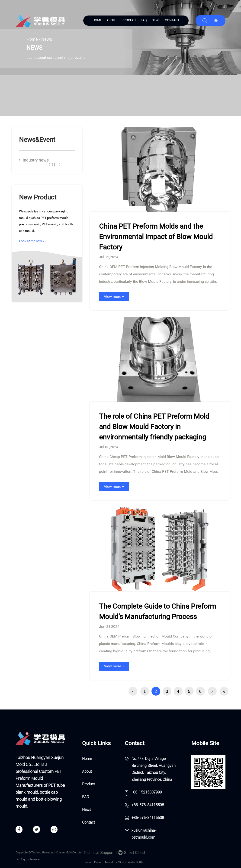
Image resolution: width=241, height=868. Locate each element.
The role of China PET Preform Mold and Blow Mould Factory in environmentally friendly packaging (154, 427)
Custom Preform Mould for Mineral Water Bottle (113, 862)
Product (129, 20)
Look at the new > (32, 241)
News (156, 20)
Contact (172, 20)
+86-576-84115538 (148, 805)
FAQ (144, 20)
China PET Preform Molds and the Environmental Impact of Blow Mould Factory (156, 237)
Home (97, 20)
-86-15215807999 (147, 792)
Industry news (40, 162)
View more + (114, 297)
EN (216, 21)
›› (224, 691)
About (112, 20)
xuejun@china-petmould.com (144, 834)
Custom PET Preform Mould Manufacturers (39, 778)
